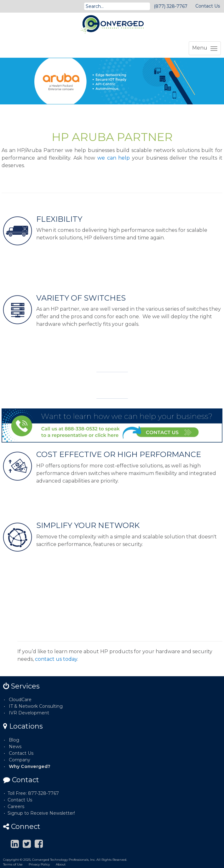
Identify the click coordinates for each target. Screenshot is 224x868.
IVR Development (29, 713)
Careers (16, 806)
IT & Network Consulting (36, 706)
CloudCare (20, 700)
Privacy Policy (39, 864)
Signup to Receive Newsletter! (41, 813)
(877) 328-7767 (171, 6)
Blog (14, 740)
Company (20, 760)
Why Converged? (30, 766)
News (15, 747)
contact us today (56, 659)
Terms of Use (13, 864)
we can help (114, 158)
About (61, 864)
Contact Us (208, 6)
